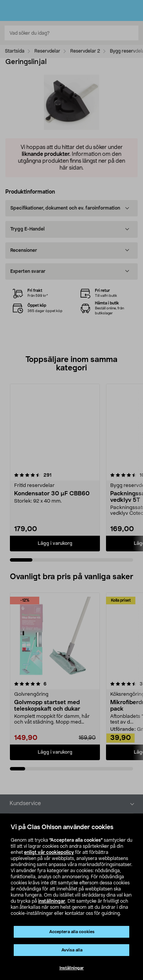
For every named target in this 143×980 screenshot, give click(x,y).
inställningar (52, 901)
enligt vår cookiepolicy (49, 852)
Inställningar (72, 968)
